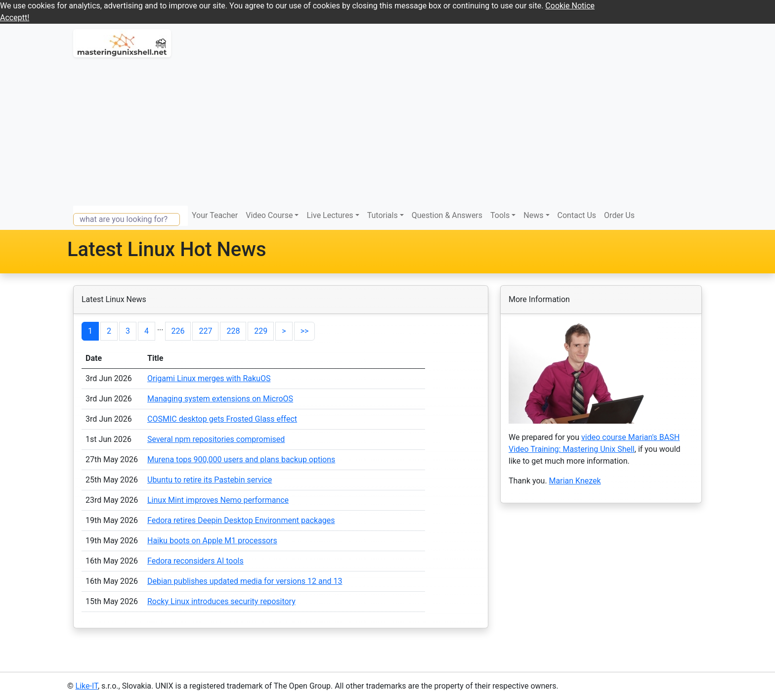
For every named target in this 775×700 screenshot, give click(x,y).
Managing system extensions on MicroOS (220, 399)
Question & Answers (447, 215)
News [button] (533, 215)
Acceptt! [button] (15, 18)
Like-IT (87, 686)
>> (305, 331)
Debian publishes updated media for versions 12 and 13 (245, 581)
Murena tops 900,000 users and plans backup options (241, 459)
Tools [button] (500, 215)
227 (205, 331)
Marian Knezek (575, 481)
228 (233, 331)
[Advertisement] (387, 131)
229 (261, 331)
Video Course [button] (269, 215)
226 (178, 331)
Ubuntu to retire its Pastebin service (210, 480)
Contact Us (577, 215)
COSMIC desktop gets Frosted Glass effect (222, 419)
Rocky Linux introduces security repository (221, 601)
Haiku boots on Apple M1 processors (212, 541)
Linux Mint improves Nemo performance (218, 500)
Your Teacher (215, 215)
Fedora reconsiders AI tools (195, 561)
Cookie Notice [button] (570, 6)
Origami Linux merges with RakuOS (209, 378)
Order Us (619, 215)
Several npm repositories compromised (216, 439)
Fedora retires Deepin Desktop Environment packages (241, 520)
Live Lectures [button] (330, 215)
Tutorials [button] (383, 215)
